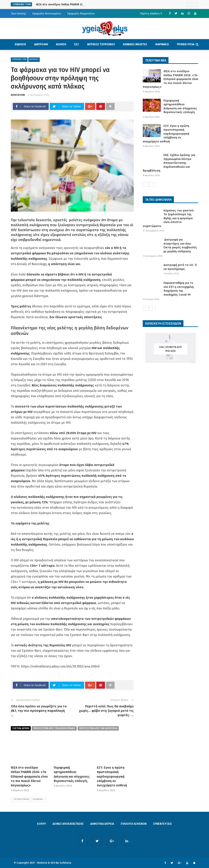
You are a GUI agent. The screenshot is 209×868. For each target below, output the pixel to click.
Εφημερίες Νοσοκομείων (47, 13)
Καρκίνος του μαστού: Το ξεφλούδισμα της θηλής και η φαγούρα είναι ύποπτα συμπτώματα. (168, 218)
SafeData (65, 863)
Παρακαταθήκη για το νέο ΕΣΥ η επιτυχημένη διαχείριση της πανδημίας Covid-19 (179, 289)
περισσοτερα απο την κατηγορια (98, 728)
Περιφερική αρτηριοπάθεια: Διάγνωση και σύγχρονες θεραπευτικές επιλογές (180, 106)
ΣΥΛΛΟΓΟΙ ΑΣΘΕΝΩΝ (134, 824)
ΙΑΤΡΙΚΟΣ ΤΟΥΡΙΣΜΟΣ (101, 44)
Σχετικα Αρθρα (21, 728)
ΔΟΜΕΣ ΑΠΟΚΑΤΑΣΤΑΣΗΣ (68, 824)
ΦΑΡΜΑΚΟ (162, 44)
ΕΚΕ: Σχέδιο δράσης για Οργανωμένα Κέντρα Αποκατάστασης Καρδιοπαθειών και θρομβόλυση (169, 163)
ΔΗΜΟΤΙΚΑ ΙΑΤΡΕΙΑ (102, 824)
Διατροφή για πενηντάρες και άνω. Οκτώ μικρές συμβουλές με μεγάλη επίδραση (180, 245)
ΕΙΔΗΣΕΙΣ (20, 44)
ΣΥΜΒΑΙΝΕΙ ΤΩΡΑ (19, 59)
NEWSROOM (18, 95)
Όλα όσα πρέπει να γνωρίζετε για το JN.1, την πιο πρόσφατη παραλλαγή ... (39, 711)
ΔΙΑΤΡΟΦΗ (41, 44)
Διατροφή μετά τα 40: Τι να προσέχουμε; (180, 267)
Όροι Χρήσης (19, 13)
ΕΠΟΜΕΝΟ (39, 799)
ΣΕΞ (77, 44)
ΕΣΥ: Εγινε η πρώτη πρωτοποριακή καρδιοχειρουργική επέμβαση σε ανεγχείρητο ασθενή (112, 777)
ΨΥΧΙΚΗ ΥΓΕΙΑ (186, 44)
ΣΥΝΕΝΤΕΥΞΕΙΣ (162, 824)
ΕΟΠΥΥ (42, 824)
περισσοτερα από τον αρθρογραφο (54, 728)
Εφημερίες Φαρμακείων (81, 13)
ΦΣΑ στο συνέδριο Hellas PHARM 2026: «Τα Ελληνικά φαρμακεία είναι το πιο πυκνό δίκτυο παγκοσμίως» (29, 777)
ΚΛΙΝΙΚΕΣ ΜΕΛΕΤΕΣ (135, 44)
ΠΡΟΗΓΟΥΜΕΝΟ (21, 799)
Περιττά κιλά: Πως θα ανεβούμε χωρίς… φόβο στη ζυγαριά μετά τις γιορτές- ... (106, 711)
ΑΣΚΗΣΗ (61, 44)
